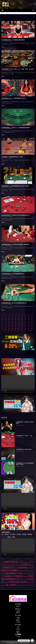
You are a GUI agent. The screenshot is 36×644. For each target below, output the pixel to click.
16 (19, 316)
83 (9, 329)
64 (12, 325)
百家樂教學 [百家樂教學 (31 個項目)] (30, 568)
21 (3, 318)
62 (6, 325)
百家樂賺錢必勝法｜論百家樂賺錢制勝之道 (13, 274)
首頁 (2, 534)
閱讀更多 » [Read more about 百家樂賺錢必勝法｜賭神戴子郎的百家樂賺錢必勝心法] (3, 222)
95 (18, 330)
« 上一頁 (4, 314)
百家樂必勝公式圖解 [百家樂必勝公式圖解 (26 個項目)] (18, 565)
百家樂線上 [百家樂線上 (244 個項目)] (8, 576)
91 (5, 330)
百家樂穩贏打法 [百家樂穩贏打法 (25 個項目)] (24, 574)
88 (25, 329)
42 (6, 321)
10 (32, 314)
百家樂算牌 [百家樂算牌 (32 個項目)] (29, 574)
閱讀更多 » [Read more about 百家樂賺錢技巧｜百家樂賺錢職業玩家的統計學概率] (3, 193)
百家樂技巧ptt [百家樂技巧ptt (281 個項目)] (8, 568)
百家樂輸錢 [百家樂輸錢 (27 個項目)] (21, 580)
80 (32, 327)
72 (6, 327)
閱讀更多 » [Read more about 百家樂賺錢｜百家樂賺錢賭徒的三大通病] (3, 164)
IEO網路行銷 (22, 643)
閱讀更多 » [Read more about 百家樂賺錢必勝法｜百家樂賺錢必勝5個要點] (3, 47)
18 (25, 316)
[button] (3, 10)
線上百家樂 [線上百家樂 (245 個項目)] (11, 585)
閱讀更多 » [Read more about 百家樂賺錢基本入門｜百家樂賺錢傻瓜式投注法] (3, 106)
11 (3, 316)
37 (22, 320)
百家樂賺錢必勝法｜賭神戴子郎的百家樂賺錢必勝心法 (16, 215)
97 (25, 330)
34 (12, 320)
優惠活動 (30, 534)
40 (32, 320)
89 (29, 329)
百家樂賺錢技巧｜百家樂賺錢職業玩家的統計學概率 (15, 186)
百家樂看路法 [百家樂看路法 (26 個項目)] (31, 571)
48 (25, 321)
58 (25, 323)
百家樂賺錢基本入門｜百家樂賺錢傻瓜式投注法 (14, 98)
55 (16, 323)
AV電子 (18, 627)
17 (22, 316)
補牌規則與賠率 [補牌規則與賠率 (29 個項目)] (24, 585)
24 (12, 318)
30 (32, 318)
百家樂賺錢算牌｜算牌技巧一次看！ (25, 436)
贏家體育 (18, 613)
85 (16, 329)
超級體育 (18, 611)
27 (22, 318)
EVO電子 (18, 630)
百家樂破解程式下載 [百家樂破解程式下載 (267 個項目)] (13, 573)
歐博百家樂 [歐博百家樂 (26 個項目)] (6, 565)
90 (32, 329)
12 (6, 316)
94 (15, 330)
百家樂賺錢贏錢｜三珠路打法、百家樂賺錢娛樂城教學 (16, 128)
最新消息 (4, 537)
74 (12, 327)
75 (16, 327)
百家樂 (13, 537)
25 (16, 318)
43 (9, 321)
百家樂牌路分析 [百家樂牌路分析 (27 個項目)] (21, 571)
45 (16, 321)
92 (8, 330)
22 (6, 318)
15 (16, 316)
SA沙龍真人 (18, 619)
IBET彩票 (18, 637)
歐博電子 (18, 631)
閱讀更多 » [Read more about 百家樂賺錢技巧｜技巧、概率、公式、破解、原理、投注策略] (3, 76)
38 (25, 320)
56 (19, 323)
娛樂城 (9, 537)
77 (22, 327)
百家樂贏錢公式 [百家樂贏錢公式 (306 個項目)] (12, 579)
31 (3, 320)
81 (3, 329)
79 (29, 327)
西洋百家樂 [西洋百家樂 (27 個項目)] (29, 585)
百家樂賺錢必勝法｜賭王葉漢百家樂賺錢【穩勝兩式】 (16, 244)
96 (21, 330)
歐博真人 (18, 620)
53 (9, 323)
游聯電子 (18, 633)
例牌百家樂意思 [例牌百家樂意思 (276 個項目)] (11, 562)
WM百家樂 (18, 622)
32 (6, 320)
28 (25, 318)
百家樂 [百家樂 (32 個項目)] (9, 565)
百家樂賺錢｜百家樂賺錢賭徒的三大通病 (12, 157)
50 (32, 321)
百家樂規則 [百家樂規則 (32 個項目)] (25, 577)
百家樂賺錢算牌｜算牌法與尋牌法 (24, 449)
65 (16, 325)
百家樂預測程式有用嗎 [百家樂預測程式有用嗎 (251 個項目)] (18, 582)
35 (16, 320)
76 (19, 327)
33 (9, 320)
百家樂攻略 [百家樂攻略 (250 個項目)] (22, 568)
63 (9, 325)
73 (9, 327)
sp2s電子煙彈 (27, 643)
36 (19, 320)
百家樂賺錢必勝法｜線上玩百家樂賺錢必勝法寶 (14, 303)
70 (32, 325)
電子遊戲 (19, 534)
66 (19, 325)
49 (29, 321)
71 (3, 327)
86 (19, 329)
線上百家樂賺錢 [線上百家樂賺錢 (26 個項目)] (18, 585)
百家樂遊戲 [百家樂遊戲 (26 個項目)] (25, 580)
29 (29, 318)
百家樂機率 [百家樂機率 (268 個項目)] (14, 570)
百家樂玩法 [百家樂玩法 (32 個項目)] (27, 571)
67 (22, 325)
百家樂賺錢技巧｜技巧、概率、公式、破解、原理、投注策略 (17, 69)
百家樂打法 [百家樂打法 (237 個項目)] (26, 565)
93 (12, 330)
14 (12, 316)
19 (29, 316)
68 (25, 325)
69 (29, 325)
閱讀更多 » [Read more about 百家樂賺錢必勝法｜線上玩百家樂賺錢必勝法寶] (3, 310)
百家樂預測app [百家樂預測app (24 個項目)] (6, 582)
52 (6, 323)
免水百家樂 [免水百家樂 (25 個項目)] (25, 562)
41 (3, 321)
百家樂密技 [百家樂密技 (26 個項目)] (13, 565)
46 (19, 321)
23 (9, 318)
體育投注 (7, 534)
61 (3, 325)
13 (9, 316)
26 (19, 318)
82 (6, 329)
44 (12, 321)
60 (32, 323)
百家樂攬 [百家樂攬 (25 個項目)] (16, 568)
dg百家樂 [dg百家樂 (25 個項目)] (3, 562)
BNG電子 (18, 628)
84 (12, 329)
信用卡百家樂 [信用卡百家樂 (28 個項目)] (20, 562)
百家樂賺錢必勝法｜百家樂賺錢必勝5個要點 (13, 40)
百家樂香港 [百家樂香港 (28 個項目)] (29, 582)
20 (32, 316)
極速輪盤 (18, 606)
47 (22, 321)
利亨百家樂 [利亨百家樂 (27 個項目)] (29, 562)
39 (29, 320)
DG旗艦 (18, 617)
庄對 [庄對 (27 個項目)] (32, 562)
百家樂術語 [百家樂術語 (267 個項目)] (18, 576)
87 (22, 329)
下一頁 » (29, 330)
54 (12, 323)
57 (22, 323)
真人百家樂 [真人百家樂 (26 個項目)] (4, 585)
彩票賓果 (24, 534)
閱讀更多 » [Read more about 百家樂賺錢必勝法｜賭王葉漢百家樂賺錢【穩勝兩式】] (3, 252)
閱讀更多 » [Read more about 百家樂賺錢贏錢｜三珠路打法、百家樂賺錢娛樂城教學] (3, 135)
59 (29, 323)
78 (25, 327)
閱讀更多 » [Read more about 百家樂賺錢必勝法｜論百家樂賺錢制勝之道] (3, 281)
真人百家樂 (13, 534)
